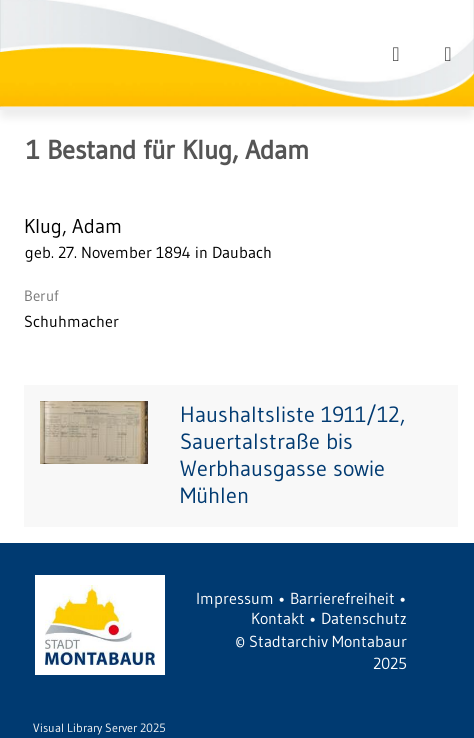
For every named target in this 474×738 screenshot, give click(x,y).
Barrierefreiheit (342, 598)
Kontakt (278, 618)
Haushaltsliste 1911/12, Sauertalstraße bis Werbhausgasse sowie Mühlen (292, 455)
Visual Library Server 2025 (99, 727)
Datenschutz (364, 618)
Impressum (235, 598)
